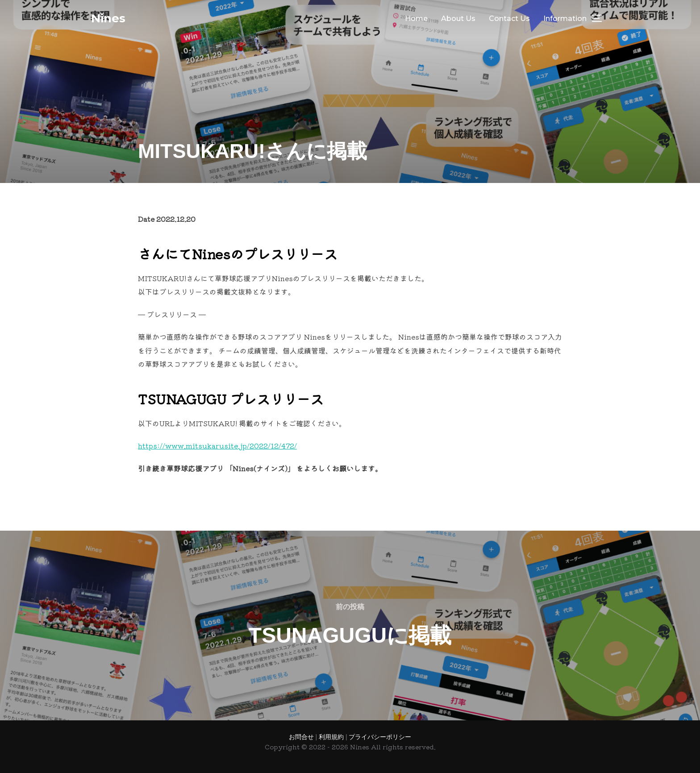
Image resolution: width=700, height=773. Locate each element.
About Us (458, 19)
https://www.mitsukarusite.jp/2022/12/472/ (217, 445)
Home (416, 19)
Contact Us (509, 19)
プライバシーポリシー (380, 737)
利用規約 (332, 737)
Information (565, 19)
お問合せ (302, 737)
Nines (108, 18)
